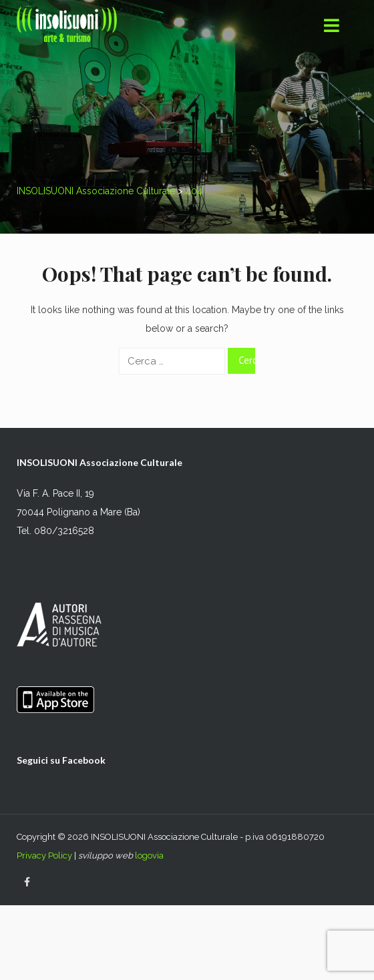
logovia (149, 855)
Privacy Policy (44, 855)
